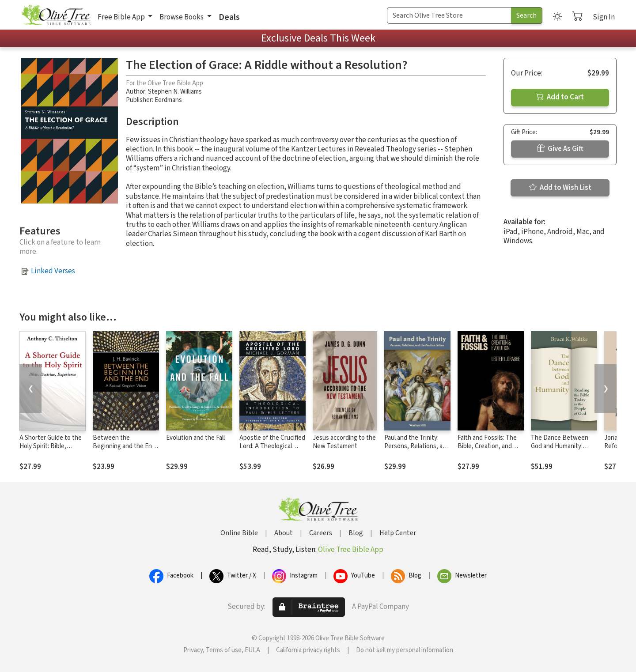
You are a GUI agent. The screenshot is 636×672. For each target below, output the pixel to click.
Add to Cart (560, 97)
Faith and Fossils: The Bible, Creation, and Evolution (487, 446)
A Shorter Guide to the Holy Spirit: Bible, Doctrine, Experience (51, 446)
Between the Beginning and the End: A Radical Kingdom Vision (125, 450)
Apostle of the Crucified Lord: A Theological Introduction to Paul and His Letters (272, 450)
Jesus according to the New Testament (344, 442)
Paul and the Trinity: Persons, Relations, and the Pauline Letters (417, 446)
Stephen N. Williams (175, 92)
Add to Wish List (560, 188)
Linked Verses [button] (53, 271)
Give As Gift (560, 149)
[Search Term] (449, 15)
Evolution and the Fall (195, 438)
